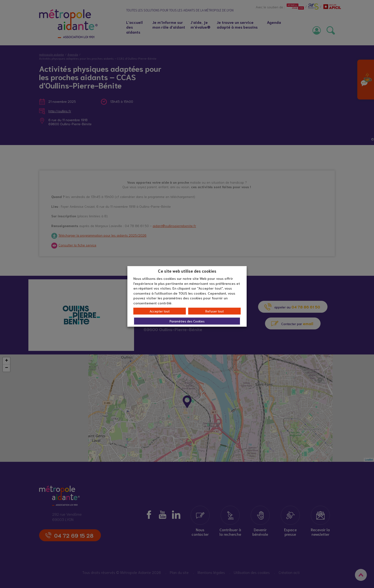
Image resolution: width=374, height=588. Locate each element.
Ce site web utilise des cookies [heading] (187, 271)
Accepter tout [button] (160, 311)
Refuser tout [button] (215, 311)
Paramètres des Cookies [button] (187, 321)
